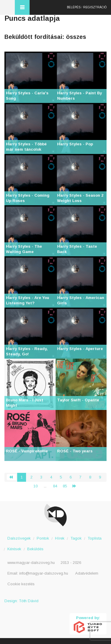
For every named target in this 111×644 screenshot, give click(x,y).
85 (65, 486)
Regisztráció (95, 7)
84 (55, 486)
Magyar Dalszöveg (7, 7)
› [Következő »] (77, 486)
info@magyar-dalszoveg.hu (44, 573)
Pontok (43, 538)
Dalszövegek (19, 538)
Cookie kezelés (21, 584)
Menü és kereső (22, 7)
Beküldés (35, 549)
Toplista (95, 538)
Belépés (74, 7)
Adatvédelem (87, 573)
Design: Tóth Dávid (21, 601)
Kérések (14, 549)
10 (36, 486)
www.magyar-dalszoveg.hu (31, 563)
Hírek (60, 538)
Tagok (76, 538)
